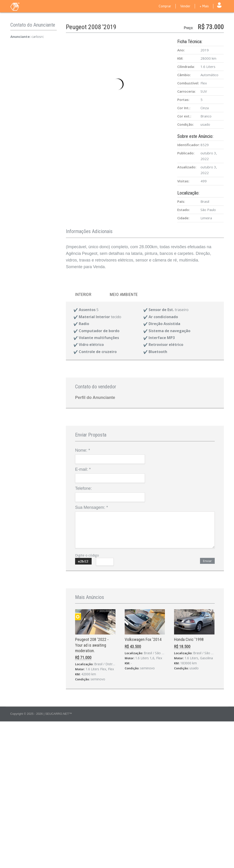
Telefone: (83, 488)
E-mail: (83, 469)
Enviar (207, 561)
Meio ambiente (124, 294)
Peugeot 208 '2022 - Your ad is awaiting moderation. (92, 645)
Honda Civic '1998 (189, 639)
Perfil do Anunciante (95, 398)
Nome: (83, 450)
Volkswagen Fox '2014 (143, 639)
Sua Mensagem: (92, 507)
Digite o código (87, 555)
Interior (83, 294)
